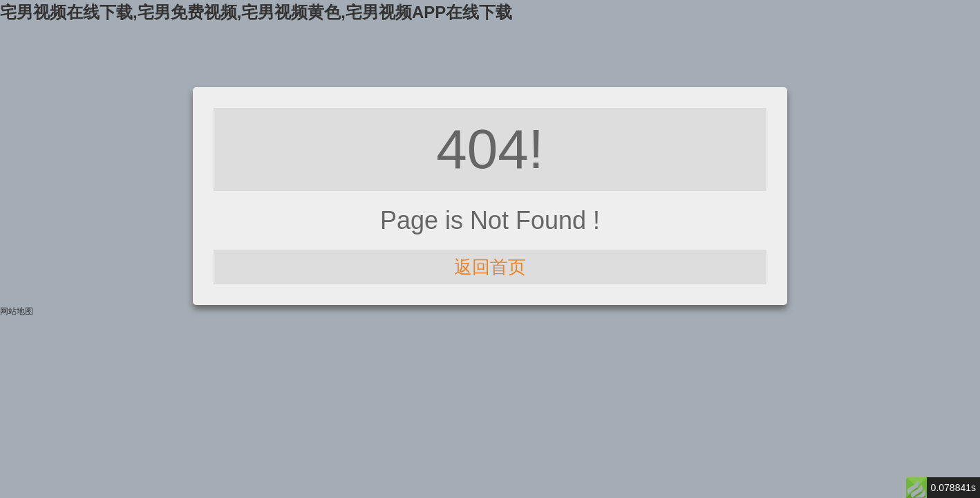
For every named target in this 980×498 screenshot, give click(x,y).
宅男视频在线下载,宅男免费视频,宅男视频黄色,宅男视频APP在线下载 (256, 12)
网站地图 (17, 311)
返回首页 (490, 267)
